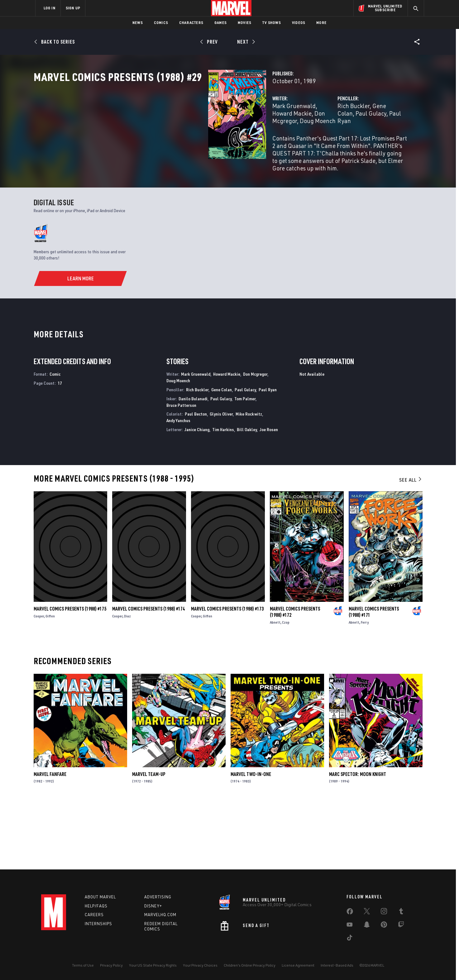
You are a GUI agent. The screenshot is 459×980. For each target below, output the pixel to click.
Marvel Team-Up (149, 840)
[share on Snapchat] (367, 926)
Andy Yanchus (178, 486)
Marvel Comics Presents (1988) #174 (148, 674)
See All (411, 545)
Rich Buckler (292, 133)
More (321, 23)
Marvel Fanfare (50, 840)
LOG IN (50, 8)
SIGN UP (73, 8)
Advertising (158, 897)
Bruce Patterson (181, 471)
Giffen (50, 681)
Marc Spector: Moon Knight (358, 840)
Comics (161, 23)
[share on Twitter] (367, 912)
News (138, 23)
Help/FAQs (96, 906)
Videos (299, 23)
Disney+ (153, 906)
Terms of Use (83, 965)
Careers (94, 915)
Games (220, 23)
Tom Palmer (245, 464)
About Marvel (100, 897)
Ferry (365, 688)
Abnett (275, 688)
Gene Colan (326, 133)
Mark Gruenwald (172, 133)
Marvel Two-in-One (251, 840)
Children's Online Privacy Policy (250, 965)
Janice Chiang (197, 495)
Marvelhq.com (160, 915)
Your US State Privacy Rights (153, 965)
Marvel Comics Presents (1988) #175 (70, 674)
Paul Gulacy (360, 133)
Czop (286, 688)
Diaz (127, 681)
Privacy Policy (111, 965)
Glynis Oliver (221, 480)
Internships (98, 924)
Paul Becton (196, 480)
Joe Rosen (269, 495)
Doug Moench (168, 141)
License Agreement (298, 965)
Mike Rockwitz (249, 480)
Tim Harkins (223, 495)
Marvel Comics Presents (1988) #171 (374, 677)
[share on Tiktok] (350, 939)
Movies (244, 23)
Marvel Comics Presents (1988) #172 (295, 677)
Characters (191, 23)
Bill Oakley (247, 495)
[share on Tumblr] (401, 912)
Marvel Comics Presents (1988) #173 (227, 674)
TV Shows (272, 23)
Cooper (39, 681)
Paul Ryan (268, 455)
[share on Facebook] (350, 913)
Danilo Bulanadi (193, 464)
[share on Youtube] (350, 926)
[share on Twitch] (401, 926)
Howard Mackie (216, 133)
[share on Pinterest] (384, 926)
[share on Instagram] (384, 912)
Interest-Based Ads (337, 965)
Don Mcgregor (257, 133)
